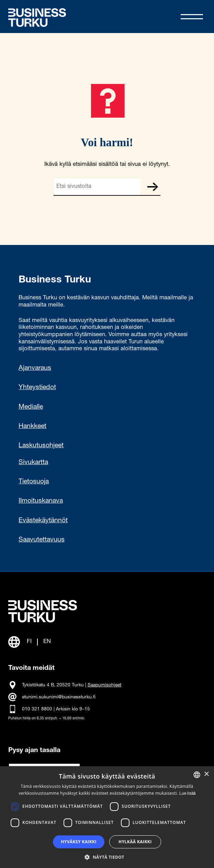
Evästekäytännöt (43, 521)
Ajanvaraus (35, 368)
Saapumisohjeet (104, 685)
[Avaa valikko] (192, 17)
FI (29, 642)
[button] (107, 857)
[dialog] (107, 817)
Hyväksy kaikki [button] (79, 842)
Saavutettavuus (42, 540)
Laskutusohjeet (41, 446)
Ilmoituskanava (41, 501)
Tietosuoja (34, 482)
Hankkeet (32, 427)
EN (47, 642)
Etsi (152, 187)
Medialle (31, 407)
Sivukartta (33, 463)
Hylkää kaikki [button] (135, 842)
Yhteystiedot (37, 388)
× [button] (206, 774)
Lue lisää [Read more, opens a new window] (187, 794)
